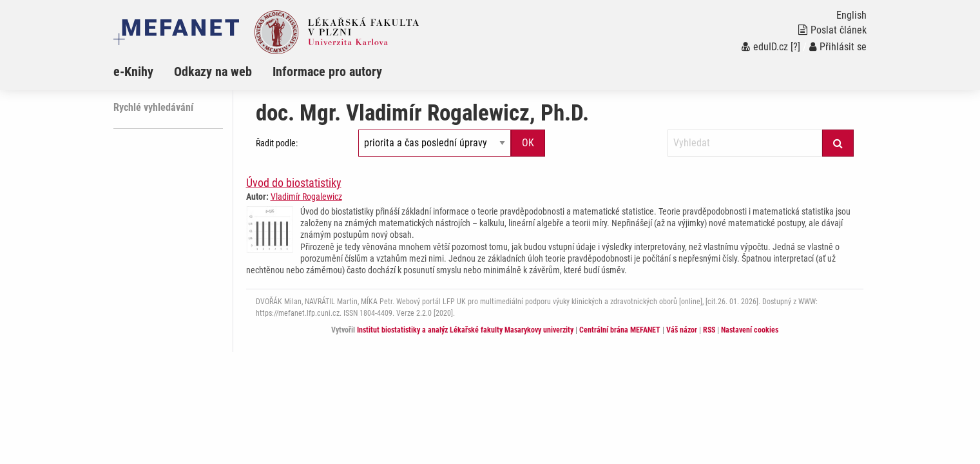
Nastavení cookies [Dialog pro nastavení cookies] (750, 330)
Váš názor (682, 330)
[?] (795, 47)
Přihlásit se (838, 47)
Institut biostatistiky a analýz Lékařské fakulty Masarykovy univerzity (465, 330)
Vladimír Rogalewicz (306, 197)
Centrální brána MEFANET (620, 330)
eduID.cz (765, 47)
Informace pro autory (327, 72)
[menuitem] (144, 72)
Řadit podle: (277, 143)
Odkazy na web (213, 72)
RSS (709, 330)
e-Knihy (133, 72)
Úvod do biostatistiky (294, 183)
